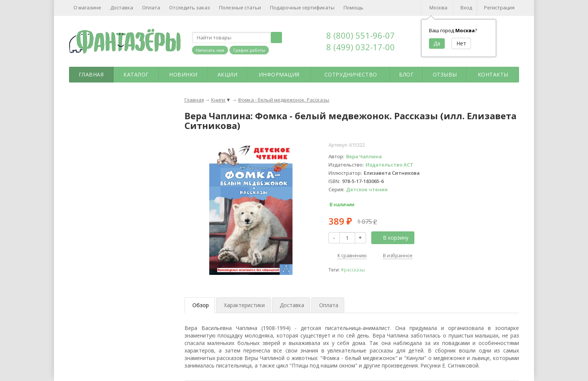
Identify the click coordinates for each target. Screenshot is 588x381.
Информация (279, 74)
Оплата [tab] (329, 305)
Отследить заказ (190, 7)
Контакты (493, 74)
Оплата (151, 7)
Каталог (136, 74)
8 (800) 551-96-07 (361, 35)
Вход (466, 7)
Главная (91, 74)
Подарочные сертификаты (302, 7)
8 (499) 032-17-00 (361, 47)
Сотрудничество (351, 74)
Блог (406, 74)
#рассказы (353, 270)
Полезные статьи (240, 7)
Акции (228, 74)
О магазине (87, 7)
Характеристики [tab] (244, 305)
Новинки (183, 74)
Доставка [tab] (292, 305)
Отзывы (445, 74)
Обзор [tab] (201, 305)
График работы (249, 50)
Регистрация (499, 7)
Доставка (122, 7)
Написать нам (210, 50)
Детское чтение (367, 189)
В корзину (391, 238)
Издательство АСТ (389, 165)
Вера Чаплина (364, 156)
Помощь (353, 7)
